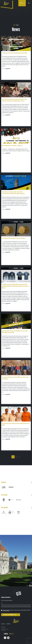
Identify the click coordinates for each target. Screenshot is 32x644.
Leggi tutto (8, 69)
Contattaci (8, 624)
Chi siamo (3, 624)
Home (15, 25)
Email (2, 603)
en (10, 634)
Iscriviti (21, 3)
